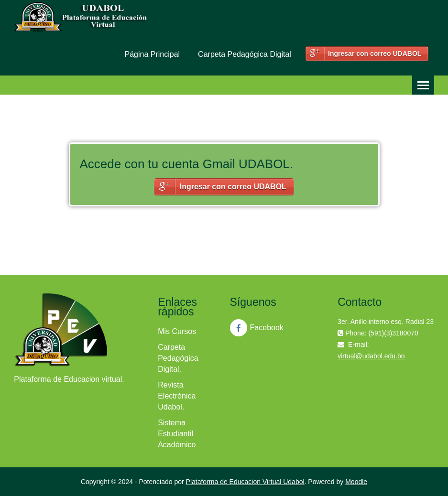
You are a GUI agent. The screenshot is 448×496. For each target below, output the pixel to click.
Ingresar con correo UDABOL (375, 54)
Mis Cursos (177, 331)
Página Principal (152, 54)
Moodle (356, 482)
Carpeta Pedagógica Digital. (178, 358)
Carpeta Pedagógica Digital (245, 54)
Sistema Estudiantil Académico (177, 434)
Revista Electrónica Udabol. (177, 396)
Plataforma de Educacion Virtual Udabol (245, 482)
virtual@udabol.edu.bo (371, 356)
